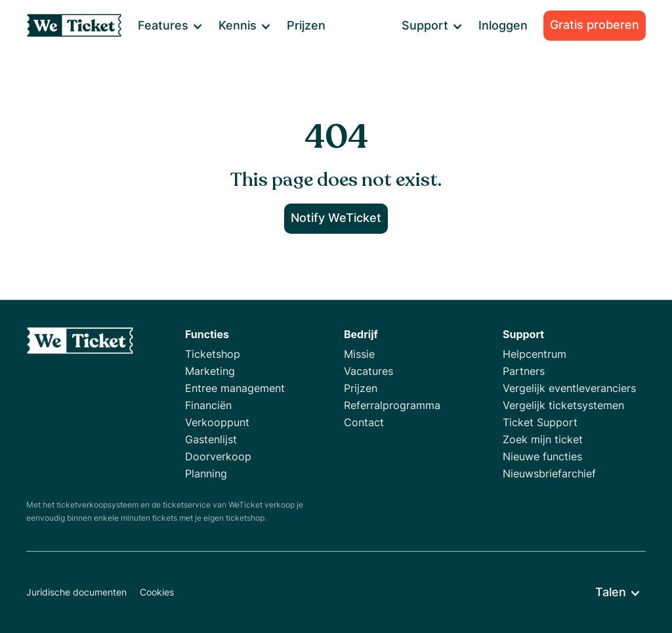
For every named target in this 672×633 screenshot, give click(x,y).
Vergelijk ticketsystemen (563, 405)
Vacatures (368, 371)
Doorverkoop (218, 456)
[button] (170, 26)
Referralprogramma (392, 405)
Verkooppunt (217, 422)
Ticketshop (213, 354)
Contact (364, 422)
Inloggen (503, 25)
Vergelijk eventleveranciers (569, 388)
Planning (206, 473)
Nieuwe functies (542, 456)
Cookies (157, 592)
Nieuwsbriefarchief (549, 473)
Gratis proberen (595, 25)
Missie (359, 354)
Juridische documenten (76, 592)
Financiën (208, 405)
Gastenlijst (211, 439)
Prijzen (306, 25)
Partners (524, 371)
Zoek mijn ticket (543, 439)
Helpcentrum (535, 354)
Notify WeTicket (336, 218)
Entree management (235, 388)
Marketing (210, 371)
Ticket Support (540, 422)
